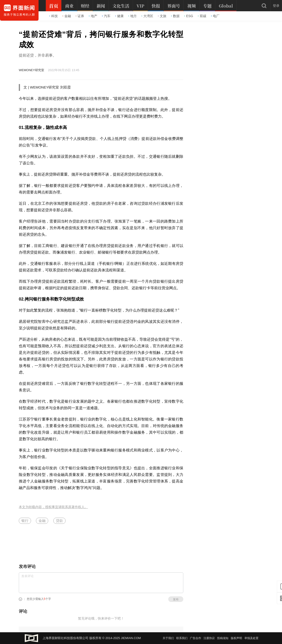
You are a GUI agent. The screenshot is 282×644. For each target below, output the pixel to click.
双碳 (202, 16)
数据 (175, 16)
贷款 (59, 521)
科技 (54, 16)
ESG (189, 16)
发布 (176, 599)
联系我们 (182, 638)
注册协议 (209, 638)
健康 (119, 16)
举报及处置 (251, 638)
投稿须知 (223, 638)
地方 (133, 16)
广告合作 (196, 638)
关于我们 (168, 638)
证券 (80, 16)
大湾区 (147, 16)
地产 (93, 16)
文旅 (162, 16)
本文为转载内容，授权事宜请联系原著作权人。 (53, 507)
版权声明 (236, 638)
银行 (25, 521)
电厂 (215, 16)
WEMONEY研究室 (31, 70)
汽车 (106, 16)
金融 (67, 16)
